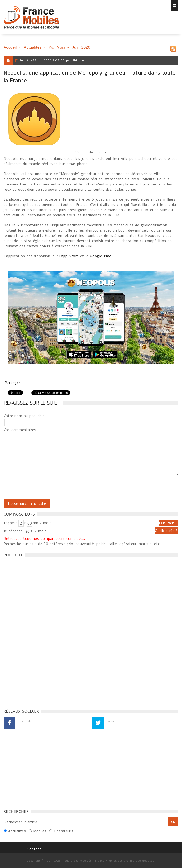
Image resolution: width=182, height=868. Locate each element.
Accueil (10, 47)
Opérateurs (64, 831)
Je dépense (14, 531)
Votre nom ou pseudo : (24, 416)
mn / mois (42, 523)
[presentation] (43, 487)
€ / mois (39, 531)
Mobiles (40, 831)
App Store (70, 256)
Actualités (33, 47)
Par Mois (57, 47)
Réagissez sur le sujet (32, 403)
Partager (12, 383)
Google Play (100, 256)
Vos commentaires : (21, 430)
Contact (34, 849)
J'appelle (11, 523)
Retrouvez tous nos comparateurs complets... (44, 538)
